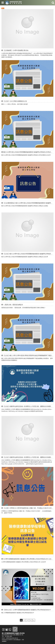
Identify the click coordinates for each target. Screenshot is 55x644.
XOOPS (10, 640)
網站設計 (19, 640)
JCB (23, 640)
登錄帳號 (4, 641)
